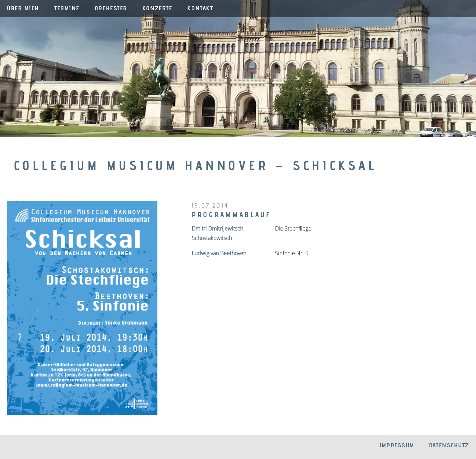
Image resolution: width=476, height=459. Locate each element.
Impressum (397, 445)
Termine (67, 8)
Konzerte (157, 8)
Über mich (23, 8)
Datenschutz (449, 445)
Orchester (111, 8)
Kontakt (200, 8)
